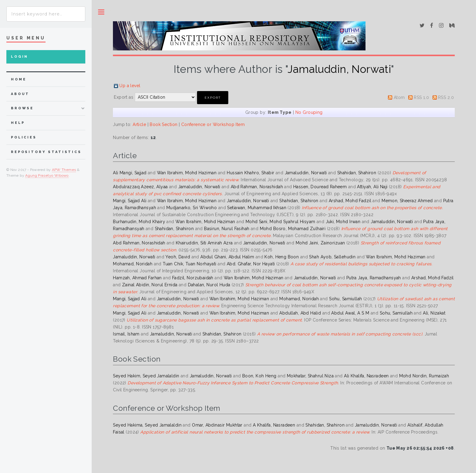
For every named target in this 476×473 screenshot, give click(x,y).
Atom (399, 97)
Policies (24, 137)
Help (18, 123)
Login (20, 57)
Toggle (101, 12)
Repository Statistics (46, 152)
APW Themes (64, 170)
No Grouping (309, 112)
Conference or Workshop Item (213, 124)
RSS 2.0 (446, 97)
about (20, 94)
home (19, 79)
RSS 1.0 (421, 97)
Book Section (163, 124)
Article (139, 124)
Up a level (130, 86)
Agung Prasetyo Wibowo (47, 175)
